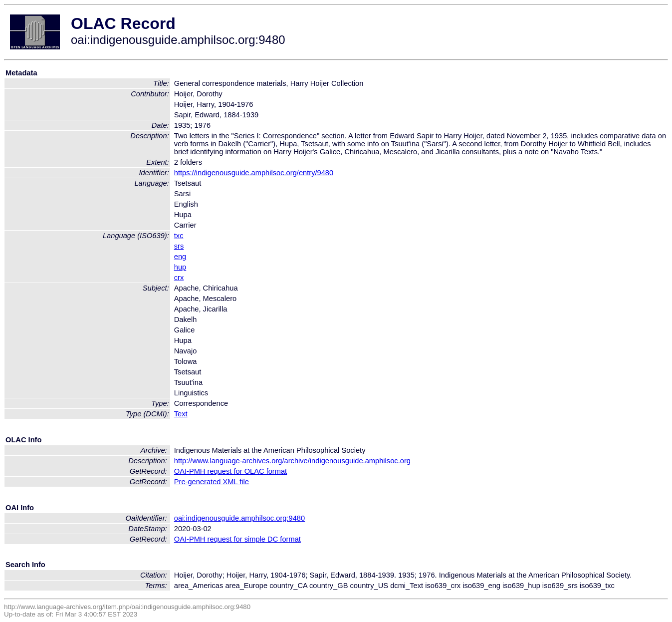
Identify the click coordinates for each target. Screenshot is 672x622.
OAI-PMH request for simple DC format (237, 539)
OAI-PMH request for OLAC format (230, 471)
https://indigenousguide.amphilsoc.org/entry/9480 (254, 173)
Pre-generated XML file (212, 482)
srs (179, 246)
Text (181, 414)
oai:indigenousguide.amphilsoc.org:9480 (239, 518)
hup (180, 267)
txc (179, 236)
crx (179, 278)
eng (180, 257)
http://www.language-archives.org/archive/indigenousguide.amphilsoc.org (292, 461)
